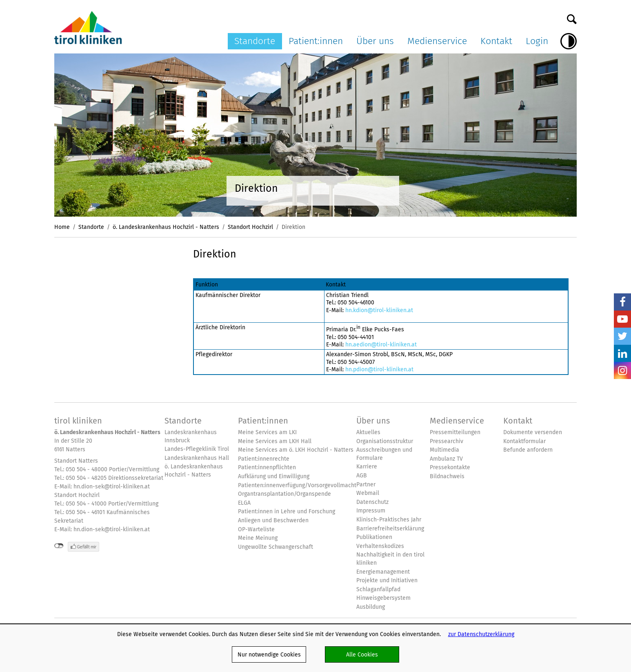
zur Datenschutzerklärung (481, 634)
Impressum (371, 511)
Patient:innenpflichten (267, 467)
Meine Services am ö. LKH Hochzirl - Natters (296, 450)
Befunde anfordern (528, 450)
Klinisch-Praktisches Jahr (389, 520)
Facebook (622, 302)
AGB (362, 476)
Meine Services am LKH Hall (275, 441)
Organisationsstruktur (385, 441)
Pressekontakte (450, 467)
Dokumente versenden (533, 432)
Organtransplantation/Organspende (284, 494)
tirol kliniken (78, 421)
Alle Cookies (362, 654)
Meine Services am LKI (267, 432)
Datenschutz (372, 502)
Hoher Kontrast (569, 41)
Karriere (367, 467)
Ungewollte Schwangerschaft (276, 547)
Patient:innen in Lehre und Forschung (287, 511)
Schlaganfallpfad (378, 589)
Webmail (368, 493)
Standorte (255, 41)
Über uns (375, 41)
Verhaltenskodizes (380, 546)
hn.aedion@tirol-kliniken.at (381, 344)
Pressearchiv (447, 441)
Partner (366, 485)
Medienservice (437, 41)
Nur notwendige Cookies (269, 654)
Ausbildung (371, 607)
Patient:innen (316, 41)
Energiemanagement (383, 572)
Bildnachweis (447, 476)
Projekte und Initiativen (387, 580)
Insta (622, 370)
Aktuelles (368, 432)
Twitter (622, 336)
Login (537, 41)
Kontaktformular (524, 441)
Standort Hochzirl (250, 227)
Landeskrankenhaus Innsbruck (191, 436)
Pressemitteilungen (455, 432)
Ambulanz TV (446, 459)
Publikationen (374, 537)
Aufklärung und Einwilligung (274, 476)
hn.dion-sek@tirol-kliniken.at (112, 486)
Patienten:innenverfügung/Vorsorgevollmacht (297, 485)
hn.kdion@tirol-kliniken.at (379, 310)
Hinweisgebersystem (383, 598)
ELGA (244, 503)
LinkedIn (622, 353)
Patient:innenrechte (264, 459)
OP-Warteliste (256, 529)
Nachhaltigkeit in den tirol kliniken (390, 559)
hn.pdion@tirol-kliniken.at (379, 369)
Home (62, 227)
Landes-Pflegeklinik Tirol (197, 449)
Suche (572, 17)
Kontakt (496, 41)
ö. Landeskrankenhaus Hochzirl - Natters (166, 227)
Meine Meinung (258, 538)
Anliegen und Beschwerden (273, 520)
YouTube (622, 319)
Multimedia (444, 450)
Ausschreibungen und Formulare (384, 454)
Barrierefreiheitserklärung (390, 529)
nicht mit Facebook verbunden (59, 546)
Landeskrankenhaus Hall (197, 458)
